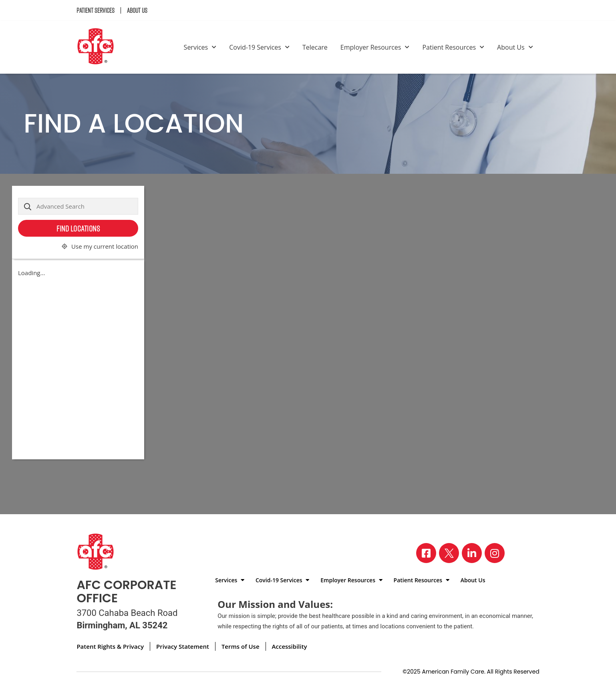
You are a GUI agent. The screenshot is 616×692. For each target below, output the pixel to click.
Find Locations (78, 228)
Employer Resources (375, 47)
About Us (137, 10)
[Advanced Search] (78, 206)
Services (200, 47)
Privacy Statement (183, 646)
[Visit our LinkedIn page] (472, 553)
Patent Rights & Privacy (110, 646)
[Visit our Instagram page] (495, 553)
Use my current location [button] (105, 246)
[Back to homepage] (99, 47)
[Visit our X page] (449, 553)
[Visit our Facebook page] (426, 553)
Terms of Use (241, 646)
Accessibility (290, 646)
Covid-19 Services (259, 47)
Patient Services (96, 10)
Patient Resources (453, 47)
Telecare (315, 47)
